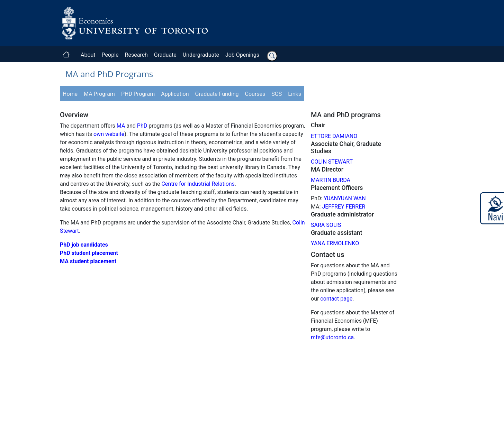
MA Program (99, 94)
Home (70, 94)
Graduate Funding (217, 94)
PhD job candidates (84, 245)
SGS (277, 94)
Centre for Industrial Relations (198, 184)
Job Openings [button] (242, 55)
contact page (336, 299)
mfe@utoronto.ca (332, 337)
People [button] (110, 55)
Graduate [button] (165, 55)
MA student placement (88, 261)
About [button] (88, 55)
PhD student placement (89, 253)
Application (175, 94)
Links (295, 94)
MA (121, 126)
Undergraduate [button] (201, 55)
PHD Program (138, 94)
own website (109, 134)
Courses (255, 94)
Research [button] (136, 55)
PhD (142, 126)
